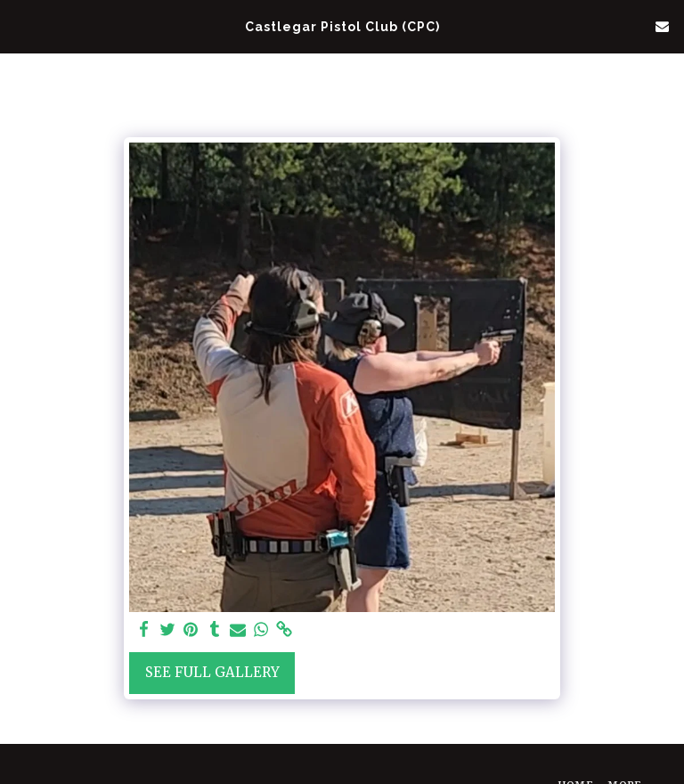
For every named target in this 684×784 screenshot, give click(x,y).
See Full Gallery (212, 672)
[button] (20, 25)
